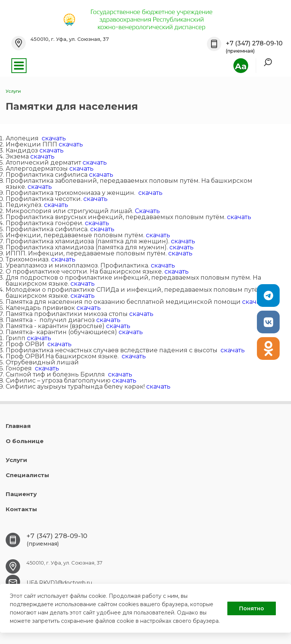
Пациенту (21, 494)
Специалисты (27, 475)
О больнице (25, 441)
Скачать (147, 211)
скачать (54, 138)
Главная (18, 426)
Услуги (16, 460)
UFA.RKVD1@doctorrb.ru (59, 583)
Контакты (21, 509)
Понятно (252, 608)
